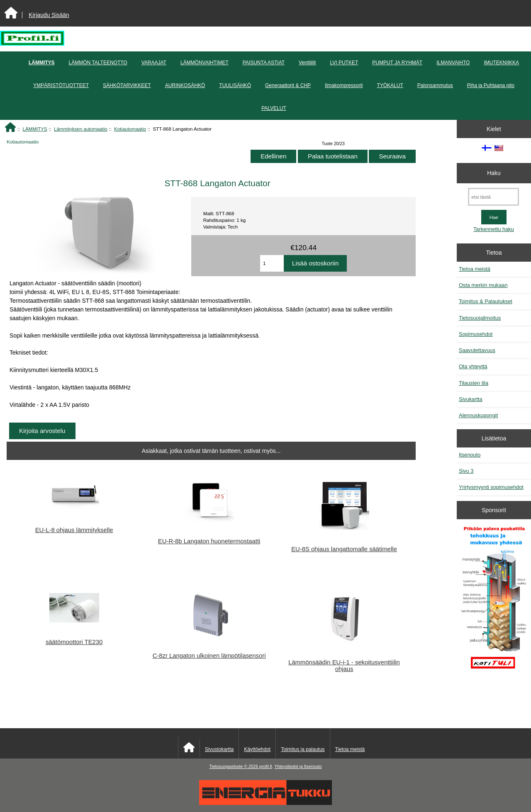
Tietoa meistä (475, 269)
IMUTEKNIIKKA (501, 63)
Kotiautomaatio (130, 129)
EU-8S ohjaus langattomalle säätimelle (344, 549)
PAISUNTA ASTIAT (264, 63)
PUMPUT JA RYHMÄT (397, 63)
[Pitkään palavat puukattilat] (494, 601)
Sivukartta (471, 399)
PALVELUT (274, 108)
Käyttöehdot (257, 749)
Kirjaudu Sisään (49, 15)
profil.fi (266, 767)
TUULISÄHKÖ (235, 85)
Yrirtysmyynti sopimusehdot (491, 487)
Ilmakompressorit (344, 85)
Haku (494, 173)
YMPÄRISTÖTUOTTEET (61, 85)
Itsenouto (470, 455)
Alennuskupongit (478, 415)
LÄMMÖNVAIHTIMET (205, 63)
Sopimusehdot (476, 334)
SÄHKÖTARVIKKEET (127, 85)
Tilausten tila (474, 383)
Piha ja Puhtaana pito (491, 85)
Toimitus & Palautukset (486, 301)
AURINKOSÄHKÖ (185, 85)
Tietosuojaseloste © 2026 (234, 767)
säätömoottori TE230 (74, 642)
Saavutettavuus (477, 350)
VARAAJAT (154, 63)
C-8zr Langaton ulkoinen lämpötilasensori (209, 656)
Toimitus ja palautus (303, 749)
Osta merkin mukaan (483, 285)
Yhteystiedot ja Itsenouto (298, 767)
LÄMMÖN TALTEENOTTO (98, 63)
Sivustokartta (219, 749)
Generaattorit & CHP (288, 85)
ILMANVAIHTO (453, 63)
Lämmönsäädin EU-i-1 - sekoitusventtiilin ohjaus (344, 666)
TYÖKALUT (390, 85)
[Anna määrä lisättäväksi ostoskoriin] (272, 263)
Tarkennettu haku (494, 229)
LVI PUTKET (344, 63)
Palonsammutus (435, 85)
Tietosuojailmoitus (480, 318)
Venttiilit (307, 63)
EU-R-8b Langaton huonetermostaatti (209, 541)
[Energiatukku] (265, 803)
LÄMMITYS (35, 129)
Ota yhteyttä (473, 366)
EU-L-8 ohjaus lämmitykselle (74, 530)
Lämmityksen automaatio (81, 129)
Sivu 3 (466, 471)
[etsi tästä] (493, 197)
